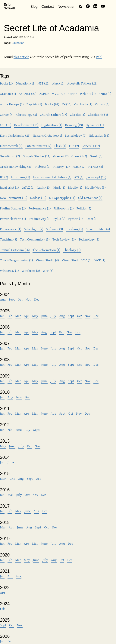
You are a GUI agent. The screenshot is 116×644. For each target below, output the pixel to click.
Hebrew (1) (43, 166)
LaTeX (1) (28, 187)
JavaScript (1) (9, 187)
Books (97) (52, 104)
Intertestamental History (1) (52, 177)
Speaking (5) (74, 229)
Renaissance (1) (11, 229)
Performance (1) (40, 208)
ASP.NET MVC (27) (52, 94)
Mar (18, 316)
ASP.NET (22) (28, 94)
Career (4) (7, 115)
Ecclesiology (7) (76, 135)
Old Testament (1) (90, 198)
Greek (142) (79, 156)
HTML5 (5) (96, 166)
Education (18, 43)
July (53, 316)
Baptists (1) (34, 104)
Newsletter (66, 6)
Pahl (99, 57)
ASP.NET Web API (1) (82, 94)
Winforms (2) (31, 271)
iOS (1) (79, 177)
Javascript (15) (96, 177)
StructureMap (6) (98, 229)
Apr (27, 316)
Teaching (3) (9, 239)
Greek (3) (96, 156)
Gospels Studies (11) (37, 156)
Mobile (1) (75, 187)
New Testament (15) (14, 198)
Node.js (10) (38, 198)
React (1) (92, 219)
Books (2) (6, 83)
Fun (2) (74, 146)
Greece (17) (61, 156)
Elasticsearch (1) (11, 146)
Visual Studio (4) (47, 260)
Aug (3, 299)
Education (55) (99, 135)
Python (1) (75, 219)
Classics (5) (78, 115)
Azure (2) (105, 94)
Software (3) (55, 229)
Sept (12, 299)
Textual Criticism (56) (15, 250)
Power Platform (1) (13, 219)
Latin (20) (44, 187)
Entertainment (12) (38, 146)
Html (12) (79, 166)
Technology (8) (89, 239)
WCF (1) (100, 260)
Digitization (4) (52, 125)
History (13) (62, 166)
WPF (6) (48, 271)
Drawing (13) (74, 125)
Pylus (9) (59, 219)
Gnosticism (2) (10, 156)
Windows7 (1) (9, 271)
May (35, 316)
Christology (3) (27, 115)
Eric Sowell (9, 6)
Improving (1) (20, 177)
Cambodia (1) (83, 104)
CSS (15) (6, 125)
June (44, 316)
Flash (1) (60, 146)
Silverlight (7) (34, 229)
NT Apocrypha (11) (62, 198)
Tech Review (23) (64, 239)
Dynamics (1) (95, 125)
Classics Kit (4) (98, 115)
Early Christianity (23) (15, 135)
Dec (37, 299)
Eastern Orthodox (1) (48, 135)
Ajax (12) (58, 83)
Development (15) (26, 125)
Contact (48, 6)
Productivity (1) (40, 219)
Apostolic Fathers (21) (82, 83)
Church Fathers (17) (53, 115)
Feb (10, 316)
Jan (2, 316)
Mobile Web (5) (95, 187)
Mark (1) (59, 187)
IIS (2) (4, 177)
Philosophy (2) (64, 208)
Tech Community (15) (35, 239)
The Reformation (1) (46, 250)
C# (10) (67, 104)
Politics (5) (84, 208)
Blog (34, 6)
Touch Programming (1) (16, 260)
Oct (20, 299)
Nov (28, 299)
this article (21, 57)
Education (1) (25, 83)
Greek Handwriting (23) (16, 166)
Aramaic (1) (8, 94)
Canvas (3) (102, 104)
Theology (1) (72, 250)
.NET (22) (43, 83)
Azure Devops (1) (12, 104)
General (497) (91, 146)
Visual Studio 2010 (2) (77, 260)
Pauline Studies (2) (13, 208)
